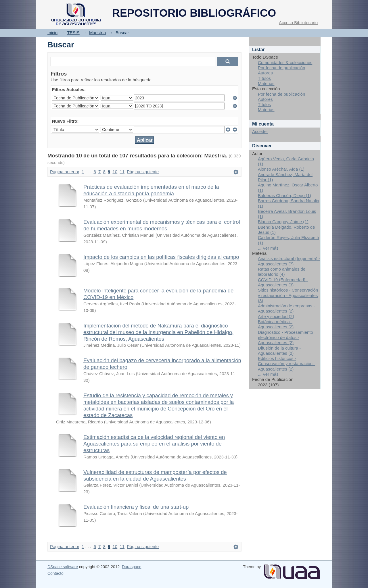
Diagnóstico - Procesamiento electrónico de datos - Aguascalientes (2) (285, 338)
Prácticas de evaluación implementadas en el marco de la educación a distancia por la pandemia (151, 190)
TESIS (73, 33)
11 (122, 172)
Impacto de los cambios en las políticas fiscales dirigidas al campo (161, 257)
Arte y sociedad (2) (276, 316)
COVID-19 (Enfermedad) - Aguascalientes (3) (283, 282)
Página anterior (65, 172)
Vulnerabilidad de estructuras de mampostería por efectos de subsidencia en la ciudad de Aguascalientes (155, 475)
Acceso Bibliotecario (298, 23)
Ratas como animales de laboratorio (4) (282, 272)
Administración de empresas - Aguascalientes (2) (286, 308)
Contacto (55, 573)
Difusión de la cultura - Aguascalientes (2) (279, 351)
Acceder (260, 131)
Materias (266, 83)
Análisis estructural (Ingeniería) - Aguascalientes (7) (289, 261)
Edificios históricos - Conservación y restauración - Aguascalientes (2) (286, 364)
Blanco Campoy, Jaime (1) (283, 222)
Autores (265, 73)
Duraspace (132, 567)
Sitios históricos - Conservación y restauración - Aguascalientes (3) (288, 295)
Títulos (264, 78)
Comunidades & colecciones (285, 62)
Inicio (52, 33)
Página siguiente (143, 172)
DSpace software (63, 567)
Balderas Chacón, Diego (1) (284, 195)
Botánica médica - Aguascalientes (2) (276, 324)
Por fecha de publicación (281, 68)
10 (115, 172)
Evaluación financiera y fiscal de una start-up (136, 507)
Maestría (97, 33)
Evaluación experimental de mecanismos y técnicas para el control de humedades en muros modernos (162, 225)
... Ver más (268, 248)
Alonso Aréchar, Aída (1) (281, 169)
